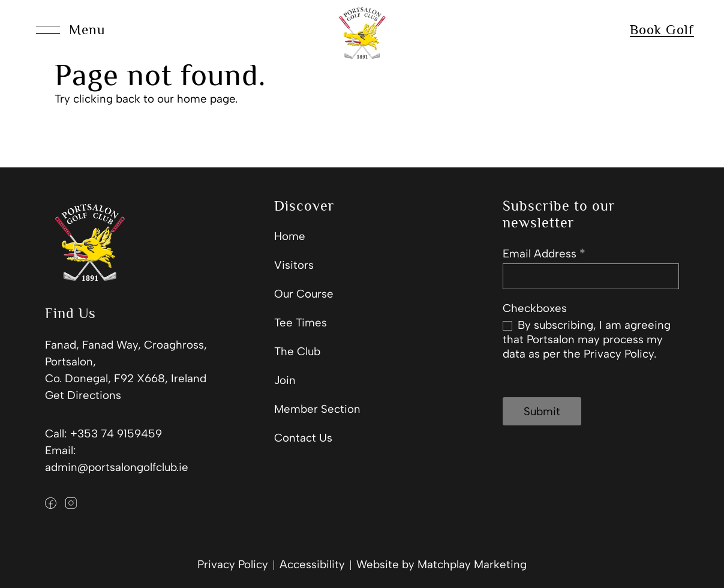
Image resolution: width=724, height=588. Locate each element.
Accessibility (312, 564)
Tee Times (301, 322)
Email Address (544, 253)
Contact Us (303, 438)
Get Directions (83, 395)
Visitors (294, 265)
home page (206, 99)
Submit (542, 411)
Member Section (317, 409)
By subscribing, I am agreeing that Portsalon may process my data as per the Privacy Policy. (587, 340)
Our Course (304, 294)
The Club (297, 351)
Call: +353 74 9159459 (103, 433)
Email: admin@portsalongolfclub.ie (117, 459)
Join (285, 380)
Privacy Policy (233, 564)
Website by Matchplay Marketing (441, 564)
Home (290, 236)
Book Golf (662, 30)
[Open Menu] (70, 30)
